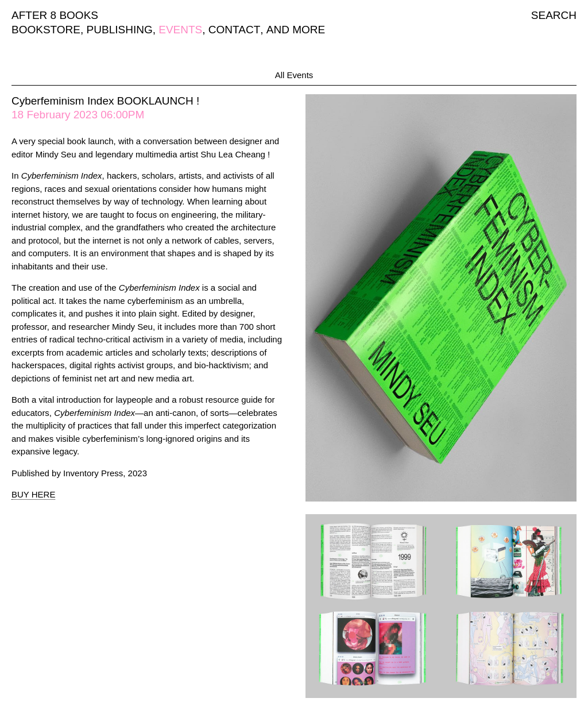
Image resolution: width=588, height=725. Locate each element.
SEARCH (554, 15)
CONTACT (234, 30)
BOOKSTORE (46, 30)
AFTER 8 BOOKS (55, 15)
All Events (294, 75)
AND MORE (296, 30)
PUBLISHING (120, 30)
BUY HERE (33, 494)
